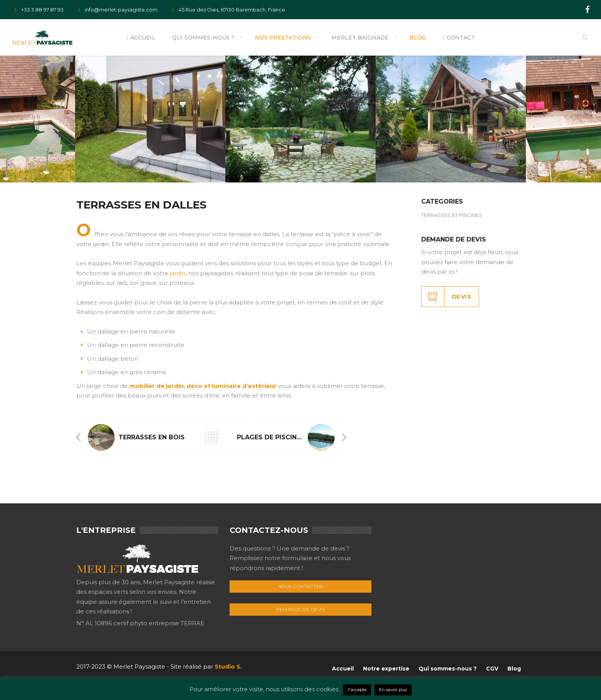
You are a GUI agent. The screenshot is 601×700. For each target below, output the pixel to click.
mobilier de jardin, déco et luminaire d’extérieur (203, 386)
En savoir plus (393, 690)
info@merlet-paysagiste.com (116, 10)
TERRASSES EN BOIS (152, 437)
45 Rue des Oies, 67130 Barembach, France (227, 10)
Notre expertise (386, 669)
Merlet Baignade (360, 38)
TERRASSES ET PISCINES (452, 215)
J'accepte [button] (357, 690)
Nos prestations (283, 38)
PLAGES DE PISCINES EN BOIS (285, 437)
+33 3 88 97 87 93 (38, 10)
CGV (492, 669)
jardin (178, 273)
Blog (418, 38)
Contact (459, 38)
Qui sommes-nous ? (203, 38)
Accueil (140, 38)
